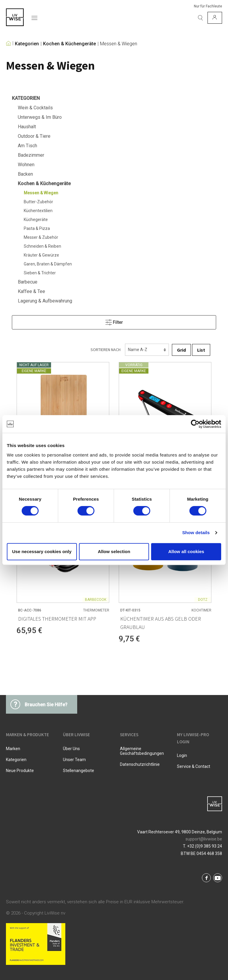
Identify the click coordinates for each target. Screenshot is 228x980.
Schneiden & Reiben (42, 246)
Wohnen (26, 165)
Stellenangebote (79, 771)
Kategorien (27, 44)
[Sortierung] (147, 350)
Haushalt (27, 127)
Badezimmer (31, 155)
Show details (196, 533)
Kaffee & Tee (31, 291)
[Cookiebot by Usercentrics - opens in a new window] (195, 424)
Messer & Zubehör (41, 237)
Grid (181, 350)
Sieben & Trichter (40, 273)
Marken (13, 749)
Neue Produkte (20, 771)
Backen (25, 174)
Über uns (71, 749)
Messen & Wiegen (119, 44)
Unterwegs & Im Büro (40, 117)
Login (182, 755)
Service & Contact (194, 766)
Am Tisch (27, 146)
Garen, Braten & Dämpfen (48, 264)
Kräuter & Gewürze (41, 255)
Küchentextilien (38, 211)
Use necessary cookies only (42, 551)
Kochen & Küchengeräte (69, 44)
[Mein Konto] (215, 18)
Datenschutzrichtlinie (140, 764)
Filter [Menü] (114, 321)
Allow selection (114, 551)
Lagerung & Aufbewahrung (45, 301)
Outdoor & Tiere (34, 136)
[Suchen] (200, 18)
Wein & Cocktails (35, 108)
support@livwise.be (204, 839)
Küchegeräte (36, 220)
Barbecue (28, 282)
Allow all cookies (186, 551)
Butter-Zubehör (38, 202)
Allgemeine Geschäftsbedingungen (142, 751)
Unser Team (74, 760)
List (201, 350)
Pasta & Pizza (37, 228)
